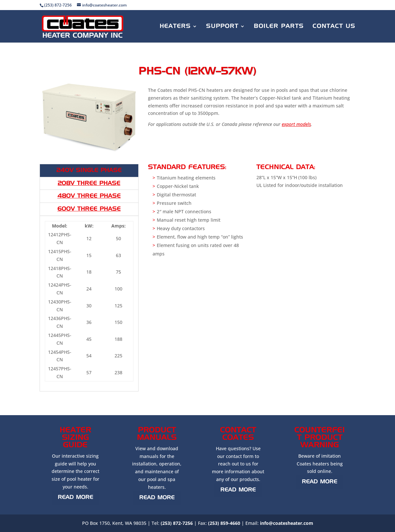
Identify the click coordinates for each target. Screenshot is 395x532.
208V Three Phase (89, 183)
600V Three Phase (89, 209)
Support (222, 27)
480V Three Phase (89, 196)
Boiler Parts (279, 27)
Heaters (175, 27)
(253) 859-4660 (224, 523)
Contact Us (334, 27)
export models (296, 124)
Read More (75, 497)
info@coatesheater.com (287, 523)
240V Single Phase (89, 170)
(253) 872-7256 (177, 523)
